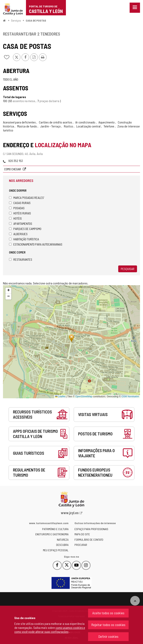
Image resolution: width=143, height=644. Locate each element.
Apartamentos (21, 223)
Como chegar (13, 169)
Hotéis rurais (20, 213)
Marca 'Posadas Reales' (27, 198)
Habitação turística (24, 239)
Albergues (18, 234)
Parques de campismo (25, 229)
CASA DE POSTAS (36, 20)
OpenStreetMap (84, 396)
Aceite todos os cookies (108, 613)
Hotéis (15, 218)
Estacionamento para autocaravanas (36, 244)
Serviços (16, 20)
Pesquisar (128, 269)
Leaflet (60, 396)
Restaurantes (21, 259)
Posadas (17, 208)
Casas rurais (20, 203)
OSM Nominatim (130, 396)
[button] (8, 291)
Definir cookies (108, 636)
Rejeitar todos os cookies (108, 625)
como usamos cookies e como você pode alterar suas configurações (50, 630)
